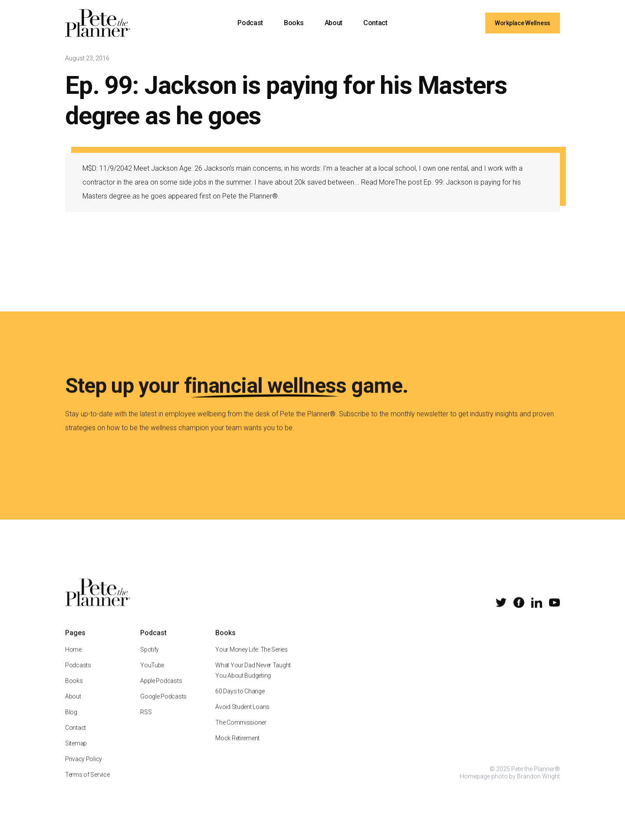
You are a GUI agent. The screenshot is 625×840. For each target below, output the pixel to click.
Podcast (250, 23)
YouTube (152, 677)
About (334, 23)
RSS (146, 724)
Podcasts (78, 677)
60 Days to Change (240, 703)
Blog (71, 724)
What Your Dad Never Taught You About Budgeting (253, 682)
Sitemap (76, 755)
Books (294, 23)
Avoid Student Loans (242, 718)
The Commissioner (241, 734)
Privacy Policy (84, 771)
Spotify (150, 661)
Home (73, 661)
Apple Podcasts (161, 692)
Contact (375, 23)
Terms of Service (87, 786)
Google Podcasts (163, 708)
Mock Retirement (237, 750)
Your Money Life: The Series (251, 661)
